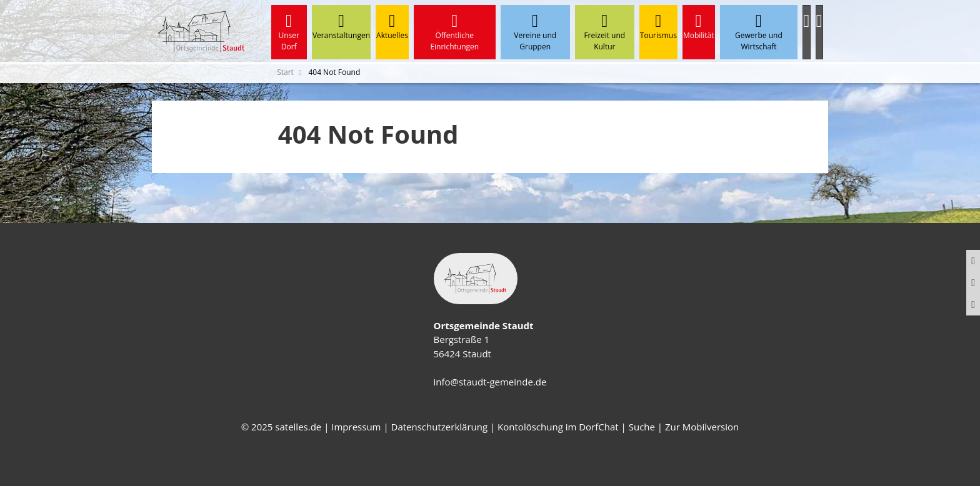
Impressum (356, 427)
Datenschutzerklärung (440, 427)
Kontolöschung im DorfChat (558, 427)
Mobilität (699, 27)
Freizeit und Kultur (605, 32)
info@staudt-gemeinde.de (490, 382)
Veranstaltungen (341, 27)
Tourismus (658, 27)
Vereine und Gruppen (535, 32)
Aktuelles (392, 27)
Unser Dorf (289, 32)
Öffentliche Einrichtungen (455, 32)
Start (285, 72)
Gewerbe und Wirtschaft (759, 32)
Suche (642, 427)
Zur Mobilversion (702, 427)
